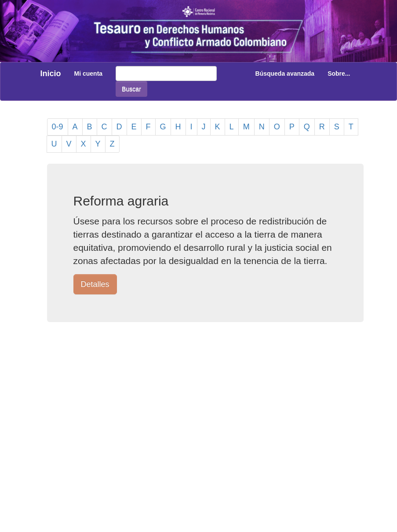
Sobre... (339, 73)
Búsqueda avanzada (285, 73)
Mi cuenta (89, 73)
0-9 (58, 127)
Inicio (51, 73)
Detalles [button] (95, 284)
